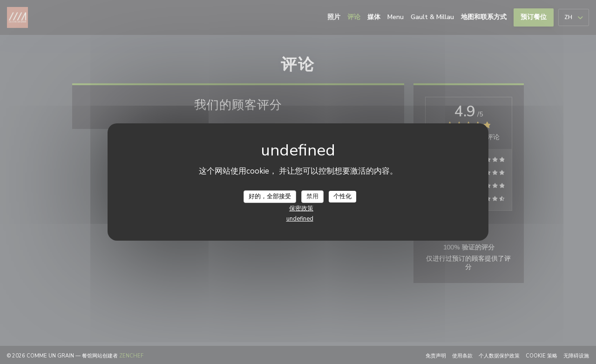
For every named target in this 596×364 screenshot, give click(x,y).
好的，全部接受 (270, 196)
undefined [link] (300, 219)
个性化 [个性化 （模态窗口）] (342, 196)
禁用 (312, 196)
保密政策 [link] (301, 209)
